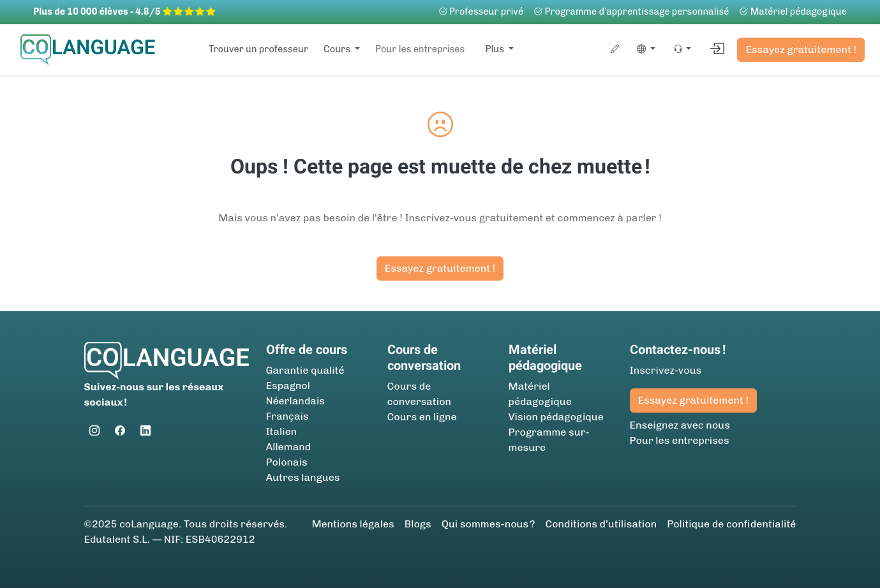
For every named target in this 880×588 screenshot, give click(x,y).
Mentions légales (353, 524)
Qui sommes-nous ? (488, 524)
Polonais (287, 462)
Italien (282, 431)
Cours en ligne (422, 417)
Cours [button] (338, 49)
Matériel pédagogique (793, 11)
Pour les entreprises (420, 49)
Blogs (418, 524)
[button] (644, 50)
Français (287, 416)
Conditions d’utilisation (601, 524)
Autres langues (303, 477)
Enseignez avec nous (680, 425)
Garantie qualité (305, 370)
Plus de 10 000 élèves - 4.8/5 (124, 11)
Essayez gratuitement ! (801, 49)
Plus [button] (496, 49)
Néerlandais (295, 401)
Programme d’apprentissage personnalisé (631, 11)
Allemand (289, 447)
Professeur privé (481, 11)
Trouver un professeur (258, 49)
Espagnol (288, 386)
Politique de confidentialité (731, 524)
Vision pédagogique (556, 417)
